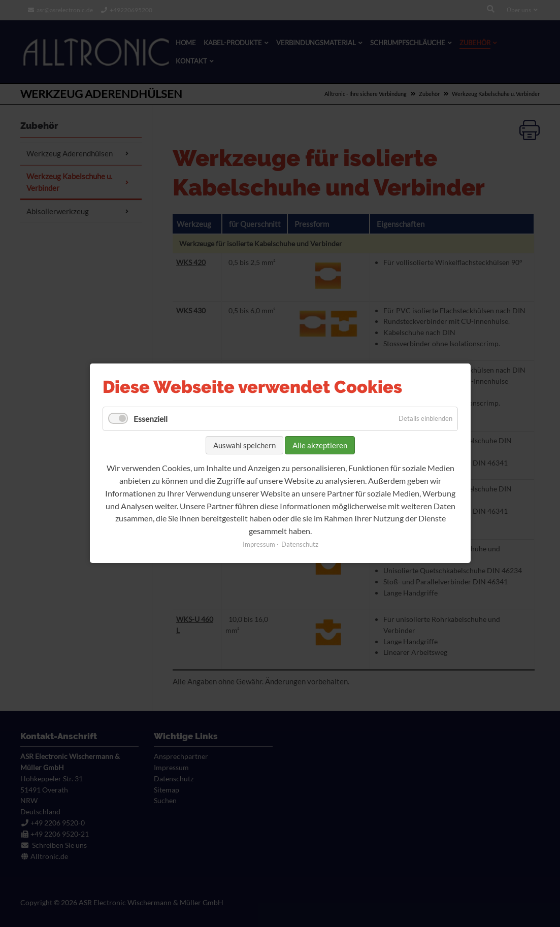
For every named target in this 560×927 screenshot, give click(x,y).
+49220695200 (131, 10)
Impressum (258, 545)
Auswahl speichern (244, 445)
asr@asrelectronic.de (65, 10)
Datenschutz (299, 545)
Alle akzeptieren (320, 445)
